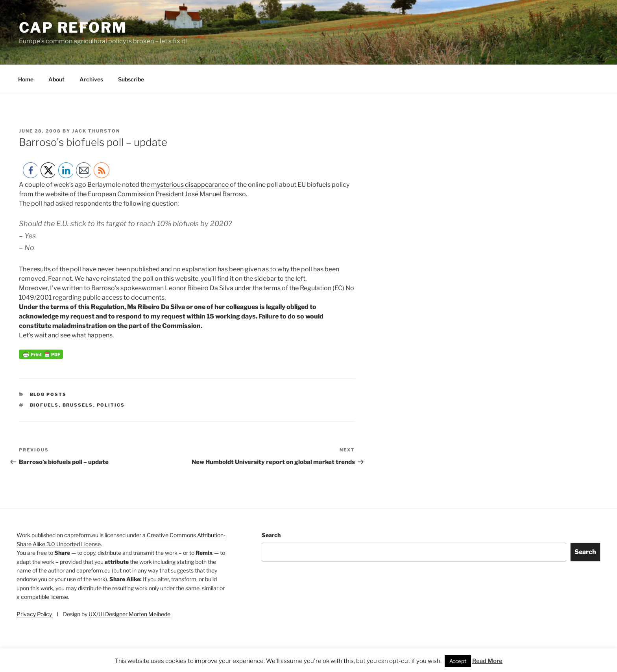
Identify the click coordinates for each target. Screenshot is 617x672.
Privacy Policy (35, 614)
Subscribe (131, 79)
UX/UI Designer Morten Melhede (129, 614)
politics (111, 405)
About (56, 79)
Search (271, 535)
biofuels (44, 405)
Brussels (78, 405)
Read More (487, 661)
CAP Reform (73, 28)
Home (26, 79)
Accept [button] (458, 661)
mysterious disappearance (190, 185)
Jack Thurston (96, 131)
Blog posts (48, 394)
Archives (91, 79)
